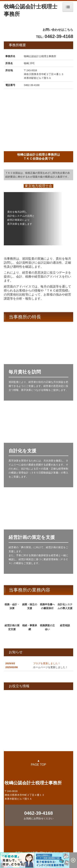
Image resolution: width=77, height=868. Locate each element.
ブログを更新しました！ (47, 663)
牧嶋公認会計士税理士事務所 (33, 783)
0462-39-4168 (32, 85)
